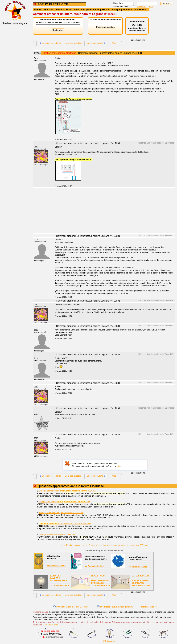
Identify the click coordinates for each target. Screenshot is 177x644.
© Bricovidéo (109, 641)
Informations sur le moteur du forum (115, 607)
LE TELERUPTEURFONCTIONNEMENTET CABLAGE (141, 579)
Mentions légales (149, 607)
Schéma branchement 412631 (67, 491)
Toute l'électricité (76, 10)
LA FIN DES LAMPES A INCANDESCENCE (59, 578)
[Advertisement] (113, 211)
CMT (36, 147)
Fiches (60, 10)
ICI (119, 466)
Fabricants (93, 10)
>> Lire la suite (51, 625)
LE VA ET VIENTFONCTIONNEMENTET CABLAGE (100, 579)
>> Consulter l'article (60, 585)
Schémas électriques (134, 10)
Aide (151, 7)
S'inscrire (141, 7)
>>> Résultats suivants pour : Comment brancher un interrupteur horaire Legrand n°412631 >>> (105, 545)
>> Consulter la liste (138, 567)
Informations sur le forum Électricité (71, 607)
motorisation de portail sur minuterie (65, 523)
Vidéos (38, 10)
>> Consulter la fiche (56, 566)
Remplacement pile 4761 (64, 502)
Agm (36, 58)
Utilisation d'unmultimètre (54, 557)
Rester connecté (121, 7)
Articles (106, 10)
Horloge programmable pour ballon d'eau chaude (61, 513)
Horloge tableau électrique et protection (57, 534)
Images (116, 10)
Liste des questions (74, 43)
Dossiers (49, 10)
